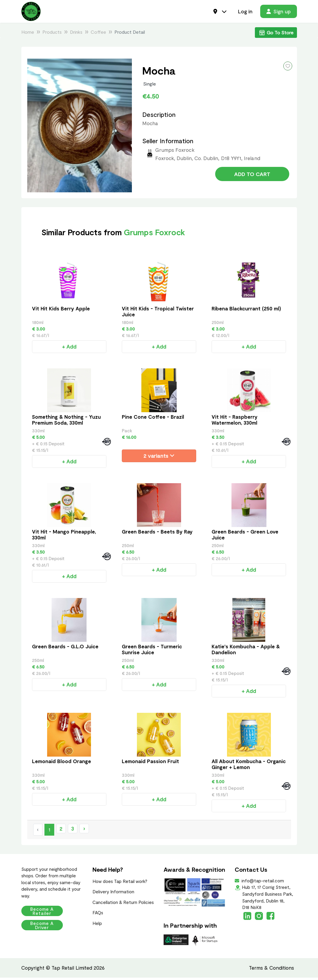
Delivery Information (113, 894)
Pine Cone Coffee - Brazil (153, 419)
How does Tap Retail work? (120, 884)
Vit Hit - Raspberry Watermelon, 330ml (235, 422)
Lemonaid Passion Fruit (150, 763)
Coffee (98, 34)
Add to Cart (252, 178)
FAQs (98, 915)
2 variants (159, 458)
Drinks (76, 34)
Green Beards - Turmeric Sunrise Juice (152, 652)
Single (150, 86)
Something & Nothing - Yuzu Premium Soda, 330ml (66, 422)
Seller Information (168, 143)
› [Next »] (84, 831)
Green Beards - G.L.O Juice (65, 649)
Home (28, 34)
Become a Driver (47, 928)
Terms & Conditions (271, 970)
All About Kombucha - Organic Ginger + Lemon (249, 766)
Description (159, 117)
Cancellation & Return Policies (123, 905)
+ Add (69, 349)
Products (52, 34)
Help (97, 926)
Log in (245, 12)
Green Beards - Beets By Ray (157, 534)
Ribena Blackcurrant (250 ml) (246, 311)
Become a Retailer (47, 913)
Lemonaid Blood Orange (61, 763)
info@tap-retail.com (262, 883)
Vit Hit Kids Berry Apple (61, 311)
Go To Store (276, 35)
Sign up (279, 12)
